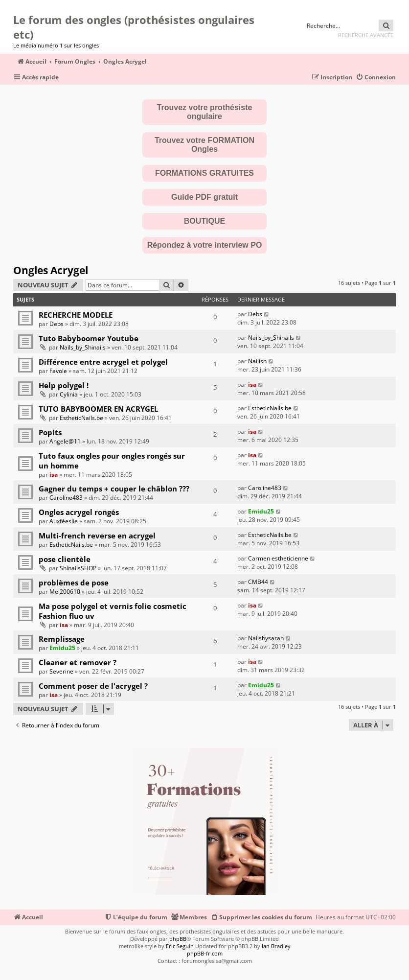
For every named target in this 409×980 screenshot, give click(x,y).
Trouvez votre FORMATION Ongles (204, 145)
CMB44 (258, 582)
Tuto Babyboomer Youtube (89, 338)
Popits (50, 432)
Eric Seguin (180, 946)
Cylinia (69, 394)
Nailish (257, 361)
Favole (58, 371)
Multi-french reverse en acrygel (97, 536)
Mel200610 (65, 592)
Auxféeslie (64, 521)
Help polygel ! (64, 385)
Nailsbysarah (266, 638)
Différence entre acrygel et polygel (103, 362)
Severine (61, 671)
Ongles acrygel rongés (79, 512)
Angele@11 (65, 441)
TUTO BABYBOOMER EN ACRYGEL (98, 409)
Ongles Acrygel (51, 270)
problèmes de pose (74, 583)
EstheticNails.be (81, 418)
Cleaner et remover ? (78, 662)
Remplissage (62, 639)
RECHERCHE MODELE (76, 315)
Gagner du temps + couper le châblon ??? (114, 489)
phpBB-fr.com (205, 953)
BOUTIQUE (204, 221)
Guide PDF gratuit (204, 197)
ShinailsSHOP (78, 568)
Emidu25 (261, 511)
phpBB (178, 939)
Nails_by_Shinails (83, 347)
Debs (57, 324)
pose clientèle (65, 559)
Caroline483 (66, 498)
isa (252, 385)
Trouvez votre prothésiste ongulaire (205, 112)
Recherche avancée (366, 35)
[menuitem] (376, 78)
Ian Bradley (276, 946)
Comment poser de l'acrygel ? (93, 686)
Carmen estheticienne (278, 558)
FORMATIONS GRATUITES (204, 173)
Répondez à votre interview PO (205, 245)
